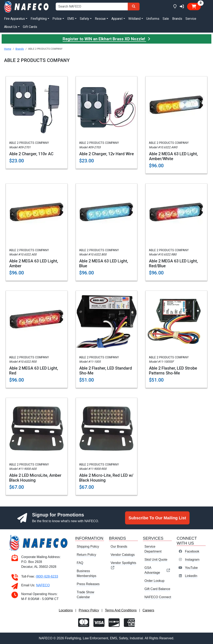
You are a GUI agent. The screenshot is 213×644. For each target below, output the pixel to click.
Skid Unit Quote (156, 560)
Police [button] (57, 19)
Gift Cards (30, 27)
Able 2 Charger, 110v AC (31, 154)
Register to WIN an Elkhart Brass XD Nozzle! (106, 39)
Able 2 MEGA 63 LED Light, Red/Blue (173, 263)
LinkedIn (191, 576)
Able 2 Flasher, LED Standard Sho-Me (106, 371)
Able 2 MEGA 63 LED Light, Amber (34, 263)
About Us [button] (11, 27)
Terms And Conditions (121, 610)
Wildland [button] (134, 19)
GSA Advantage (157, 570)
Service (191, 19)
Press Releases (88, 584)
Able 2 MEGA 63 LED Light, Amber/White (173, 156)
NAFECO (43, 585)
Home (8, 49)
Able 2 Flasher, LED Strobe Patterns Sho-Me (173, 371)
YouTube (191, 568)
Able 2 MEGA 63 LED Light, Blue (104, 263)
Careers (148, 610)
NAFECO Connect (158, 597)
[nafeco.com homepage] (27, 6)
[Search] (134, 7)
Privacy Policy (89, 610)
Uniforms (153, 19)
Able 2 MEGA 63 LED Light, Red (34, 371)
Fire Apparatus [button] (14, 19)
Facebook (192, 551)
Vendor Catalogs (123, 555)
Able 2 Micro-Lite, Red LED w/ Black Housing (106, 478)
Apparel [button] (117, 19)
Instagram (192, 560)
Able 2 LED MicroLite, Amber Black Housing (35, 478)
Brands (177, 19)
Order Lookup (154, 581)
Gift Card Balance (157, 589)
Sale (166, 19)
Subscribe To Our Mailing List (157, 518)
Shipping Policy (88, 547)
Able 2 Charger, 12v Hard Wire (106, 154)
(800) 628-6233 (47, 576)
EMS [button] (71, 19)
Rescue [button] (100, 19)
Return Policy (86, 555)
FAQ (80, 563)
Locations (66, 610)
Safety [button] (84, 19)
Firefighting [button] (39, 19)
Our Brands (119, 547)
